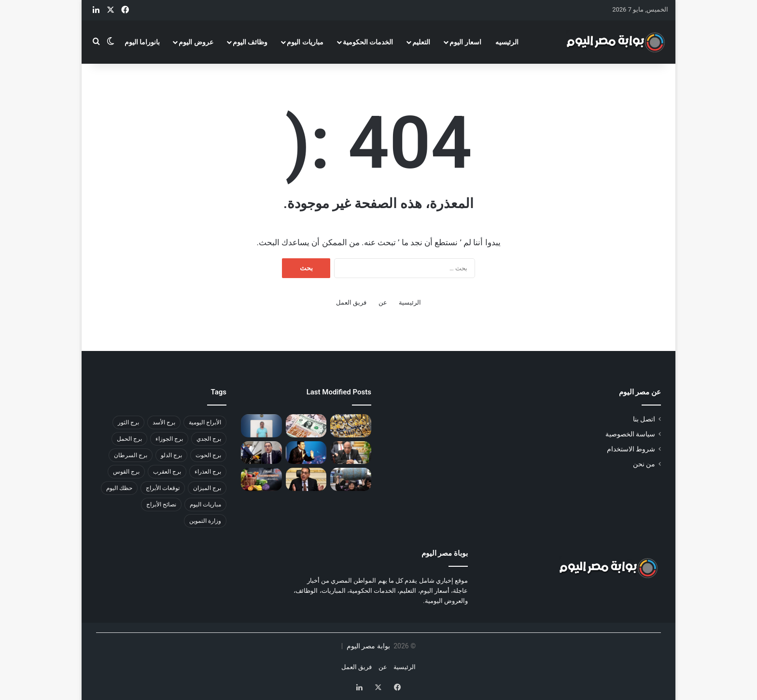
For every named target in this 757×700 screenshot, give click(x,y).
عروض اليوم (196, 42)
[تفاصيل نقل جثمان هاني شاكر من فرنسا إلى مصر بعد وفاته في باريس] (306, 453)
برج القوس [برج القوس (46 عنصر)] (126, 472)
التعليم (421, 42)
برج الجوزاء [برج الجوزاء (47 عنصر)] (169, 439)
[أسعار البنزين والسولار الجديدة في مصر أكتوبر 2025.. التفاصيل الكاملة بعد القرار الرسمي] (261, 453)
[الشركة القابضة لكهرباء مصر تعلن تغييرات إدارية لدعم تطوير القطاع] (351, 453)
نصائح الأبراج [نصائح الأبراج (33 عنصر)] (161, 504)
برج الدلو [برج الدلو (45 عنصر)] (171, 455)
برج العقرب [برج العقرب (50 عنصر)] (167, 472)
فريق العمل (351, 302)
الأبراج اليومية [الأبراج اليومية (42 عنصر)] (205, 422)
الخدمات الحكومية (368, 42)
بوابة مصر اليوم (367, 646)
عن (383, 302)
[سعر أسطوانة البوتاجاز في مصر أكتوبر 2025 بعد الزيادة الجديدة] (351, 479)
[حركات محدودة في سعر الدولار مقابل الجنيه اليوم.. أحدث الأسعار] (306, 426)
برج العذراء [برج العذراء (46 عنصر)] (208, 472)
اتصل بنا (644, 419)
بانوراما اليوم (142, 42)
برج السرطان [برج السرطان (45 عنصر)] (131, 455)
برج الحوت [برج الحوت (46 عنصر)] (208, 455)
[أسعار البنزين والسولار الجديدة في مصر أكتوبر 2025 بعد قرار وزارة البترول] (306, 479)
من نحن (644, 464)
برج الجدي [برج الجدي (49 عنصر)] (209, 439)
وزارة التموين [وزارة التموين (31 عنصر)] (205, 521)
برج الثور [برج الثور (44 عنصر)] (128, 422)
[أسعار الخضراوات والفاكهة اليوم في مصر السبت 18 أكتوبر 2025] (261, 479)
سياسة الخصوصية (630, 434)
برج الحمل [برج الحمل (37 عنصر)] (129, 439)
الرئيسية (410, 302)
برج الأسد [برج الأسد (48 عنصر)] (164, 422)
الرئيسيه (507, 42)
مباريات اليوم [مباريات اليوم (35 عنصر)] (205, 504)
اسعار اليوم (465, 42)
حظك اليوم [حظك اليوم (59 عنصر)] (119, 488)
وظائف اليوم (250, 42)
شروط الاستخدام (631, 449)
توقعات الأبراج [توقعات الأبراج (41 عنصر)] (163, 488)
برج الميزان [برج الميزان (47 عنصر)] (207, 488)
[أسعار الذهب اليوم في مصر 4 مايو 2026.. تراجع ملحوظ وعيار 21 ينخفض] (351, 426)
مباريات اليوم (305, 42)
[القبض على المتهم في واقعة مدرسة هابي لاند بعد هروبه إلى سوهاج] (261, 426)
